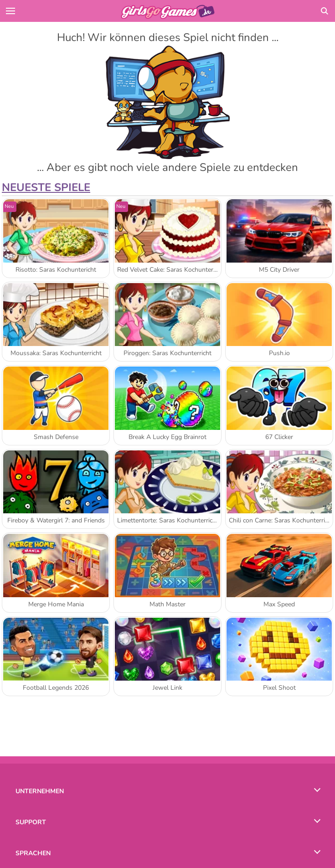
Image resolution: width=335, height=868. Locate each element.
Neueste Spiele (46, 187)
